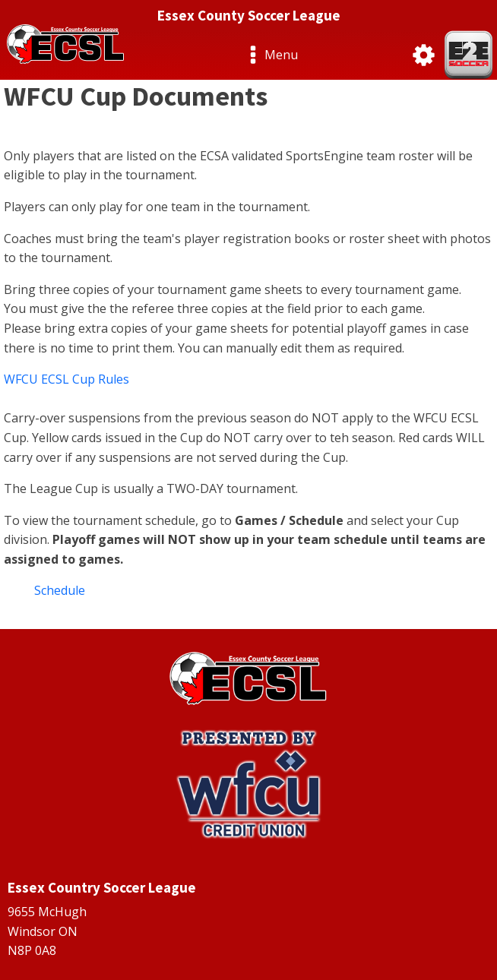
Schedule (60, 590)
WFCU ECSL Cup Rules (66, 379)
